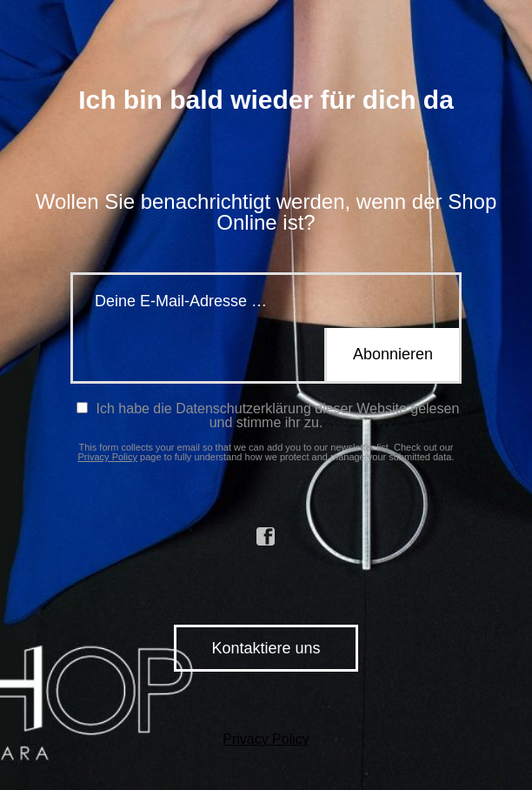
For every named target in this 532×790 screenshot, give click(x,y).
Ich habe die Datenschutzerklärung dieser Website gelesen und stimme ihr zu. (268, 415)
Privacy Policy (108, 457)
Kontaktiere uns (266, 648)
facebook (266, 537)
